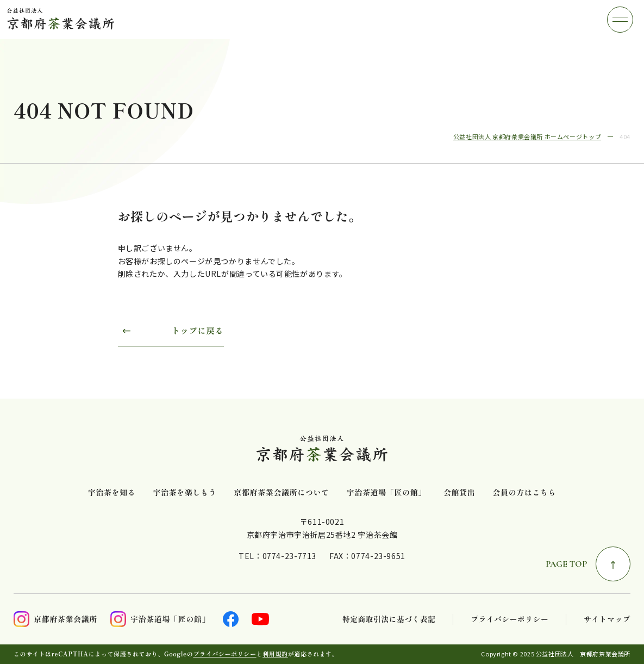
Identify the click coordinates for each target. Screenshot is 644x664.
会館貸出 (459, 492)
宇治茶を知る (112, 492)
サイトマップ (607, 619)
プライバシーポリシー (509, 619)
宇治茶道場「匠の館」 (386, 492)
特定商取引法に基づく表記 (389, 619)
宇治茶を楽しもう (185, 492)
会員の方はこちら (524, 492)
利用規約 (275, 654)
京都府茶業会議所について (281, 492)
